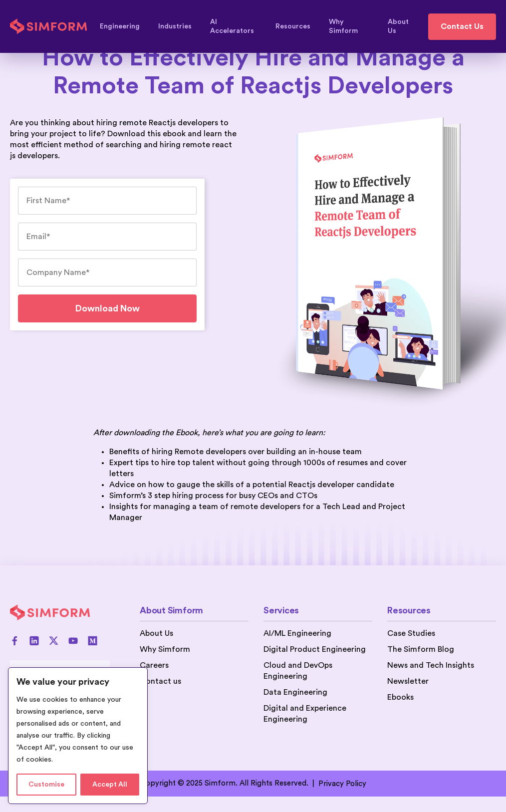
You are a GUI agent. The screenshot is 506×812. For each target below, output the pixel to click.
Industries (180, 26)
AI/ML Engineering (297, 633)
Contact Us (462, 26)
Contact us (160, 681)
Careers (154, 665)
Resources (298, 26)
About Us (398, 26)
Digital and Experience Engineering (305, 714)
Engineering (125, 26)
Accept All (110, 785)
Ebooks (400, 697)
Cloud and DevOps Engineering (298, 671)
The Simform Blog (421, 649)
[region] (78, 736)
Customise (46, 785)
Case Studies (411, 633)
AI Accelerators (238, 26)
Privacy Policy (342, 784)
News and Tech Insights (431, 665)
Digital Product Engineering (315, 649)
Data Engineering (295, 692)
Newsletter (408, 681)
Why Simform (354, 26)
